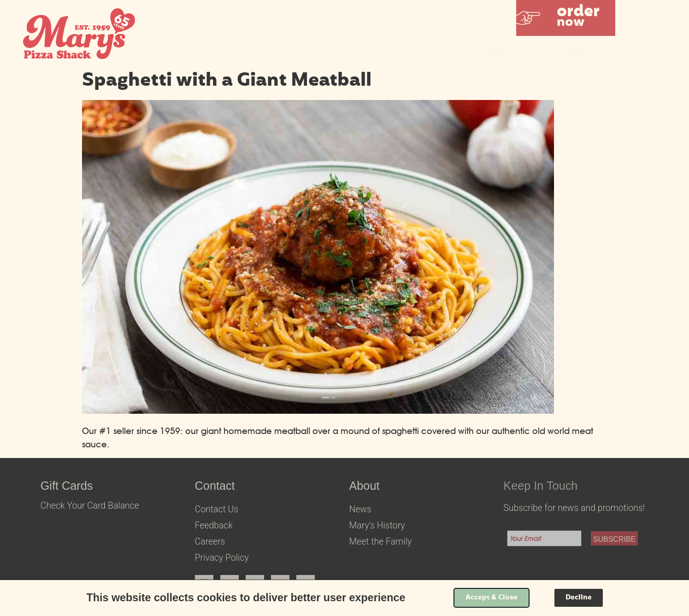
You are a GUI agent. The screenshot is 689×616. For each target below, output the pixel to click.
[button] (566, 18)
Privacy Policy (222, 558)
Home (366, 52)
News (360, 509)
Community (583, 52)
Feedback (214, 525)
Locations (435, 52)
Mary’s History (377, 525)
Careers (210, 542)
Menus (508, 52)
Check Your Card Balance (90, 506)
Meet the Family (380, 542)
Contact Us (217, 509)
